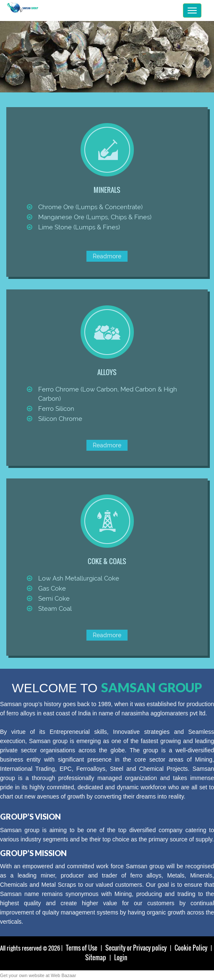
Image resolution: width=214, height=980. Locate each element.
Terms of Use (82, 948)
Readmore (107, 256)
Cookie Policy (191, 948)
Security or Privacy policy (136, 948)
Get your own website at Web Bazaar (38, 975)
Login (121, 957)
